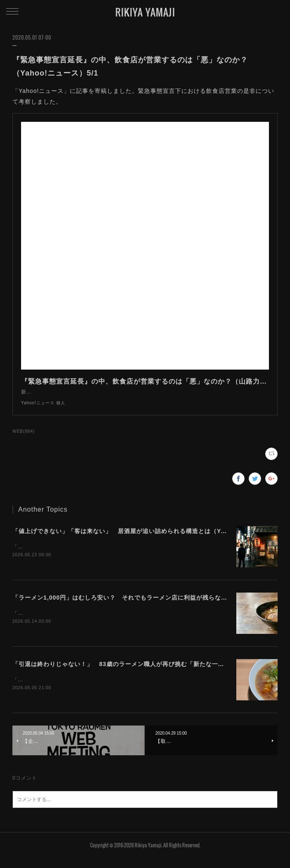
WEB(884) (24, 440)
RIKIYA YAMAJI (145, 12)
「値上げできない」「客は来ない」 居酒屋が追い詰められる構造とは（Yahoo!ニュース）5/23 (147, 539)
